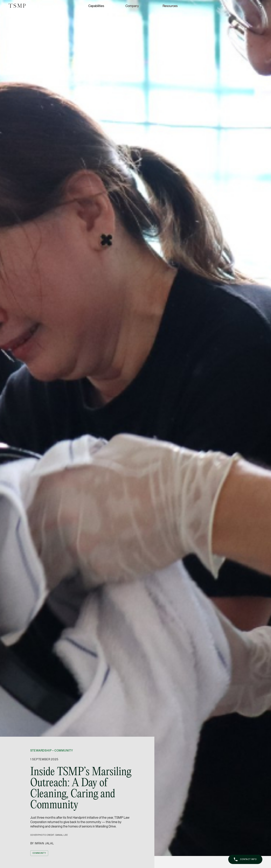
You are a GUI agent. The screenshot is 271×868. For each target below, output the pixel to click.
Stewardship (41, 751)
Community (64, 751)
